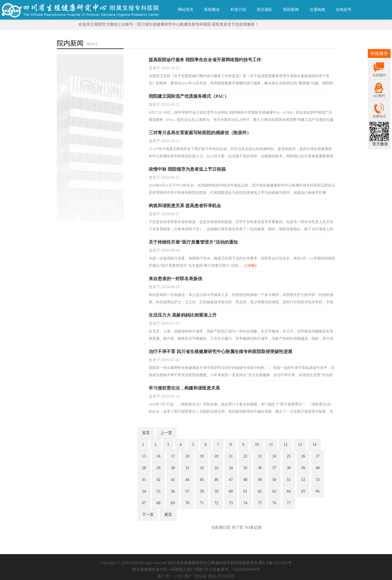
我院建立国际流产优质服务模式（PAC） (189, 96)
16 (158, 456)
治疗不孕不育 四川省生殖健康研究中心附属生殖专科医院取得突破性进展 (220, 352)
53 (318, 480)
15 (144, 456)
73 (231, 503)
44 (187, 480)
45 (202, 480)
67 (144, 503)
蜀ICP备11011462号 (275, 563)
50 (274, 480)
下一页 (148, 515)
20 (216, 456)
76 (274, 503)
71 (202, 503)
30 (173, 468)
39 (303, 468)
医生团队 (265, 10)
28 (144, 468)
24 (274, 456)
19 (202, 456)
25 (289, 456)
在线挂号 (344, 10)
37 (274, 468)
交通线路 (317, 10)
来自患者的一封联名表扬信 (175, 279)
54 (144, 491)
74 (245, 503)
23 (260, 456)
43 (173, 480)
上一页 (166, 433)
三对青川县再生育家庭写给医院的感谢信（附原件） (200, 133)
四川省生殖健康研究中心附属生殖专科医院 (205, 563)
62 (260, 491)
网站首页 (186, 10)
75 (260, 503)
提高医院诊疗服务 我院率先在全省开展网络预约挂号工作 (205, 60)
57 (187, 491)
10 (257, 445)
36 (260, 468)
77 (289, 503)
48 (245, 480)
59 (216, 491)
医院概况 (212, 10)
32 (202, 468)
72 (216, 503)
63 (274, 491)
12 (285, 445)
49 (260, 480)
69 (173, 503)
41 (144, 480)
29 (158, 468)
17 (173, 456)
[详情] (251, 265)
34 (231, 468)
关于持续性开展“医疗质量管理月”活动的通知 (193, 242)
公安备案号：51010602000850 (234, 570)
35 (245, 468)
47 (231, 480)
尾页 (168, 515)
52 (303, 480)
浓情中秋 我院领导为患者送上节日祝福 (187, 169)
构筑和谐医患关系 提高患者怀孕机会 (185, 206)
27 (318, 456)
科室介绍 (238, 10)
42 (158, 480)
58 (202, 491)
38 (289, 468)
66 (318, 491)
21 (231, 456)
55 (158, 491)
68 (158, 503)
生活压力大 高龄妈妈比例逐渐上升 (183, 315)
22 (245, 456)
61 (245, 491)
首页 (146, 433)
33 (216, 468)
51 (289, 480)
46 (216, 480)
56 (173, 491)
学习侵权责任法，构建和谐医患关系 (184, 388)
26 (303, 456)
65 (303, 491)
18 (187, 456)
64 (289, 491)
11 (271, 445)
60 (231, 491)
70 (187, 503)
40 (318, 468)
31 (187, 468)
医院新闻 (291, 10)
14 (314, 445)
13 (300, 445)
